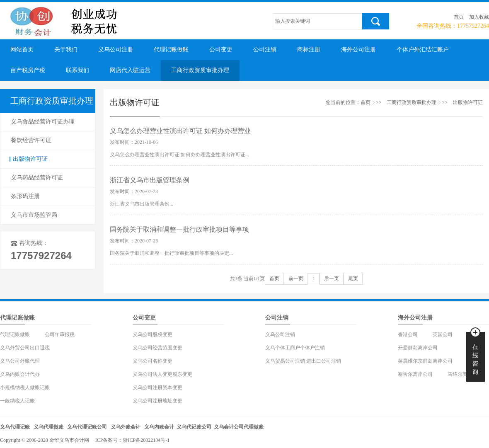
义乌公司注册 (116, 50)
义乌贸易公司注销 (285, 361)
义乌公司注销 (280, 334)
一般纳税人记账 (17, 401)
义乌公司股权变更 (153, 334)
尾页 (353, 278)
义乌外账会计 (126, 427)
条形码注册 (25, 196)
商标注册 (309, 50)
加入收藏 (479, 17)
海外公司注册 (358, 50)
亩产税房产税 (28, 70)
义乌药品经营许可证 (37, 178)
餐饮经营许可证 (31, 140)
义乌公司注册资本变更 (157, 387)
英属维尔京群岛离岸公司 (425, 361)
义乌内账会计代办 (20, 374)
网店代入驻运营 (130, 70)
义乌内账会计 (159, 427)
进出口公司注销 (324, 361)
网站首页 (22, 50)
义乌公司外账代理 (20, 361)
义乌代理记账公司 (87, 427)
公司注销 (265, 50)
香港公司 (408, 334)
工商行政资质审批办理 (200, 70)
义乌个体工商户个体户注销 (295, 348)
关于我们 (66, 50)
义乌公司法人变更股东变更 (162, 374)
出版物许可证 (30, 159)
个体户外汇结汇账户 (423, 50)
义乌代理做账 (48, 427)
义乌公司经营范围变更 (157, 348)
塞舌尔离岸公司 (415, 374)
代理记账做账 (171, 50)
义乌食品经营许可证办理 (43, 122)
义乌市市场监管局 (34, 215)
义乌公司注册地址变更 (157, 401)
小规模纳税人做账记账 (25, 387)
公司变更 (221, 50)
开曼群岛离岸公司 (418, 348)
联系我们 (77, 70)
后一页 (332, 278)
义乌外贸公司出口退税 (25, 348)
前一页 (296, 278)
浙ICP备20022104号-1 (146, 440)
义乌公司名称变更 (153, 361)
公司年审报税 (60, 334)
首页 (459, 17)
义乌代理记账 (15, 427)
